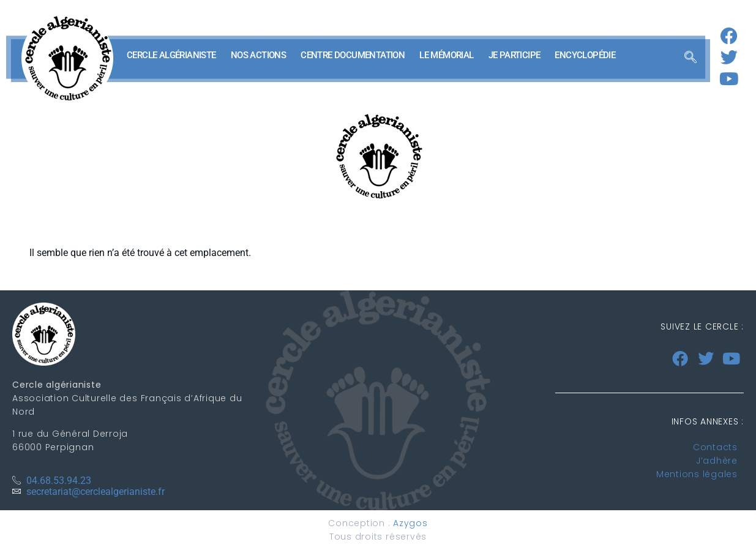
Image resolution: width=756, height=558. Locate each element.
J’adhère (717, 461)
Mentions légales (697, 474)
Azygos (410, 523)
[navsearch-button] (691, 58)
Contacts (715, 447)
